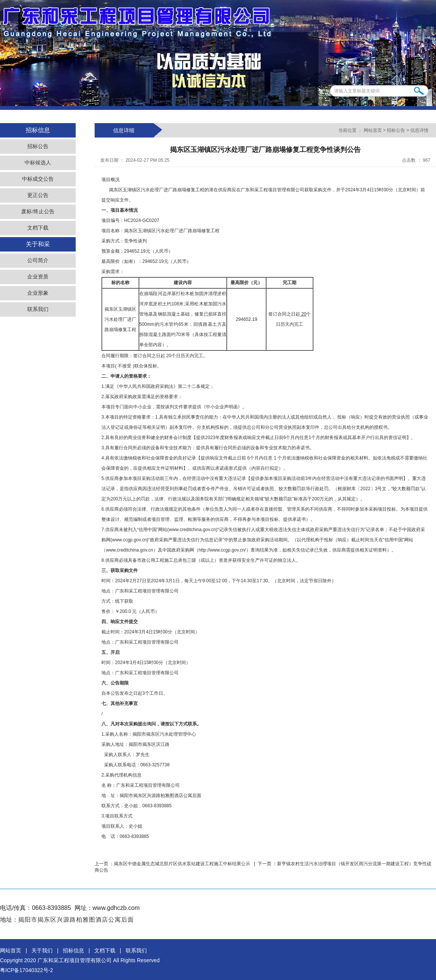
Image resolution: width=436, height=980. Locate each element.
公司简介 (38, 260)
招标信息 (73, 950)
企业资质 (38, 277)
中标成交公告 (38, 179)
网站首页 (373, 130)
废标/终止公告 (38, 212)
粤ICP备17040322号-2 (26, 970)
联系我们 (38, 309)
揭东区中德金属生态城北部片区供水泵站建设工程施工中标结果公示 (183, 864)
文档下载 (38, 228)
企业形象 (38, 293)
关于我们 (42, 950)
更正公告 (38, 195)
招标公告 (38, 146)
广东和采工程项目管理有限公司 (75, 960)
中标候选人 (38, 163)
